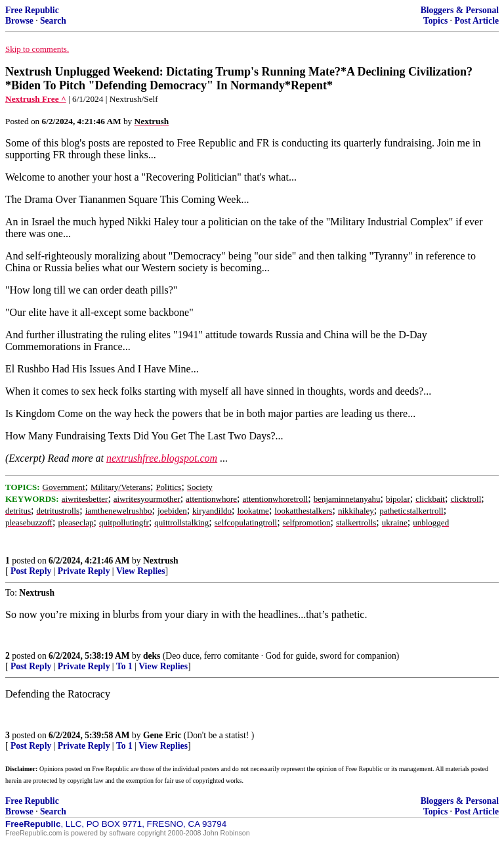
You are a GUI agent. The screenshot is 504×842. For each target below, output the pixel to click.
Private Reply (84, 571)
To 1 (124, 666)
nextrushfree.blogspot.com (162, 458)
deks (152, 656)
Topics (435, 21)
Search (53, 21)
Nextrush (161, 561)
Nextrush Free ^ (36, 99)
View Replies (141, 571)
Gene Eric (162, 735)
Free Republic (32, 10)
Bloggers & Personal (460, 10)
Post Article (476, 21)
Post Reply (31, 571)
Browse (19, 21)
